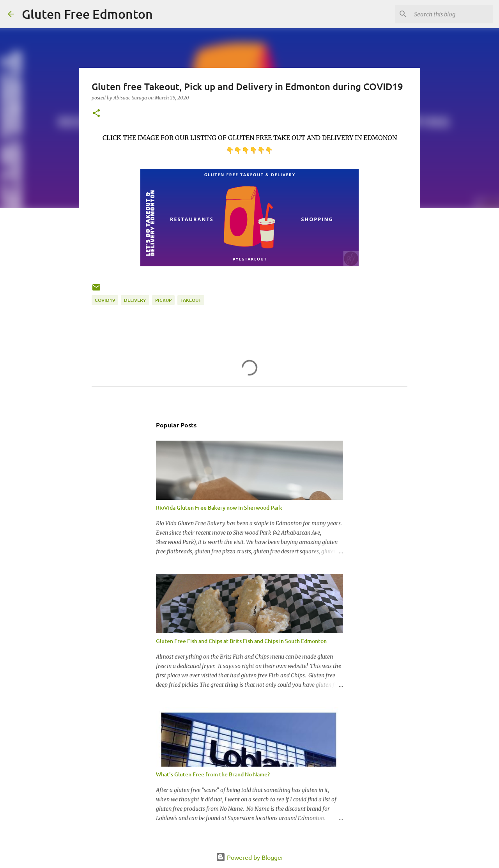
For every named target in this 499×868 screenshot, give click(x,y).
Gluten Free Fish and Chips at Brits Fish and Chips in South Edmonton (241, 641)
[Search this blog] (452, 14)
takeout (191, 300)
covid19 (105, 300)
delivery (135, 300)
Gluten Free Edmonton (87, 14)
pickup (163, 300)
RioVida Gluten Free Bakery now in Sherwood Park (219, 508)
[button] (96, 114)
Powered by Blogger (250, 857)
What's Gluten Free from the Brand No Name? (213, 774)
